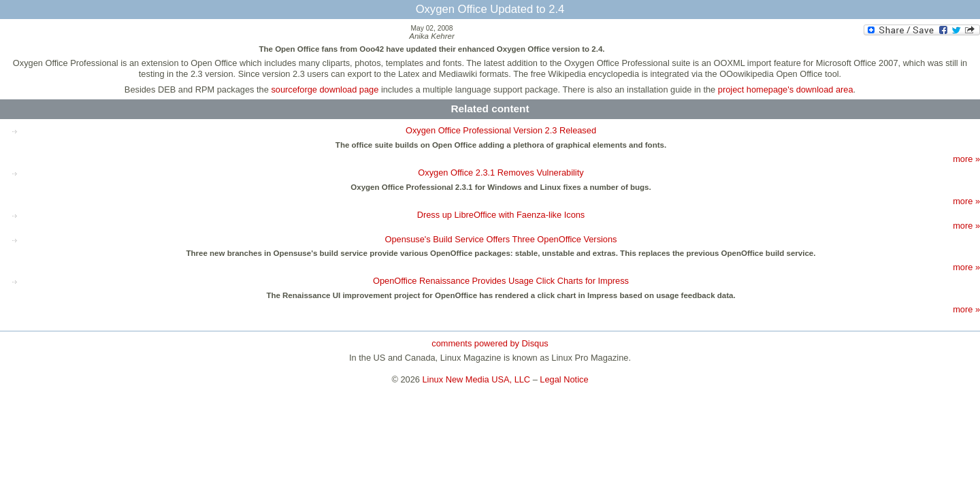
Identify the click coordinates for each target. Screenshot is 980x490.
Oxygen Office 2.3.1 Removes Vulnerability (501, 173)
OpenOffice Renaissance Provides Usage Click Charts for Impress (501, 281)
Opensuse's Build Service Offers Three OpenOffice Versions (501, 239)
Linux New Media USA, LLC (477, 379)
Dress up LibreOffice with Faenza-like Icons (501, 215)
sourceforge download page (325, 89)
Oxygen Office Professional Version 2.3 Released (501, 130)
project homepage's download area (786, 89)
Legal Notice (564, 379)
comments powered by (490, 343)
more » (966, 159)
